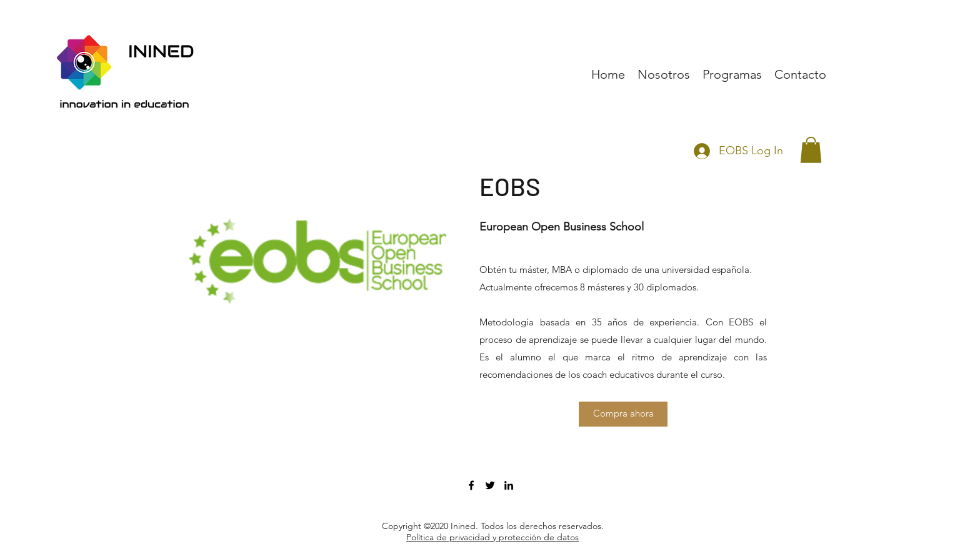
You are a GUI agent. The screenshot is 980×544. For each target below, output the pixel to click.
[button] (811, 150)
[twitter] (490, 485)
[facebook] (471, 485)
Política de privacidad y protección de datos (492, 537)
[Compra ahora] (623, 414)
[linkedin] (509, 485)
